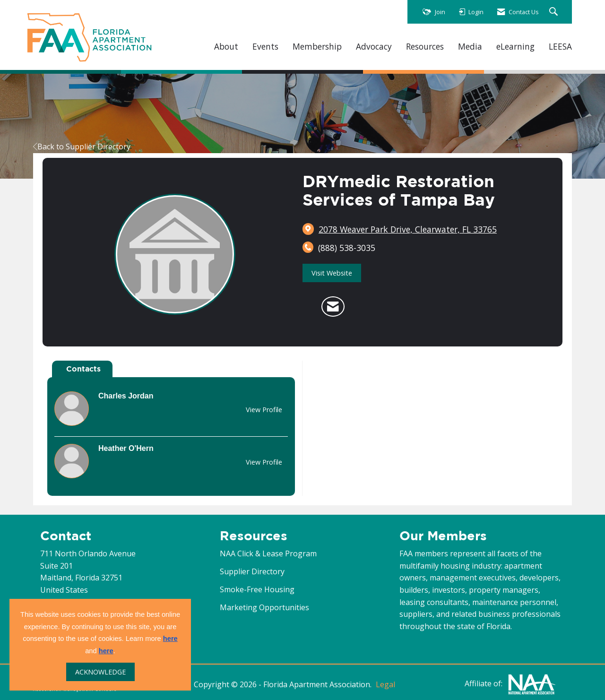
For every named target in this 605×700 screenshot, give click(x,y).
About (226, 47)
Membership (317, 47)
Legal (385, 684)
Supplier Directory (252, 571)
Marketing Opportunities (264, 607)
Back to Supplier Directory (82, 147)
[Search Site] (555, 12)
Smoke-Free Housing (257, 589)
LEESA (560, 47)
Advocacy (374, 47)
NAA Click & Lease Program (268, 553)
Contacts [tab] (83, 369)
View (264, 410)
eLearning (515, 47)
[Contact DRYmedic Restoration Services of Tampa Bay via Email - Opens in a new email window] (333, 307)
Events (265, 47)
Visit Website (332, 273)
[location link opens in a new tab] (408, 229)
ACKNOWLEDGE (100, 672)
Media (470, 47)
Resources (425, 47)
